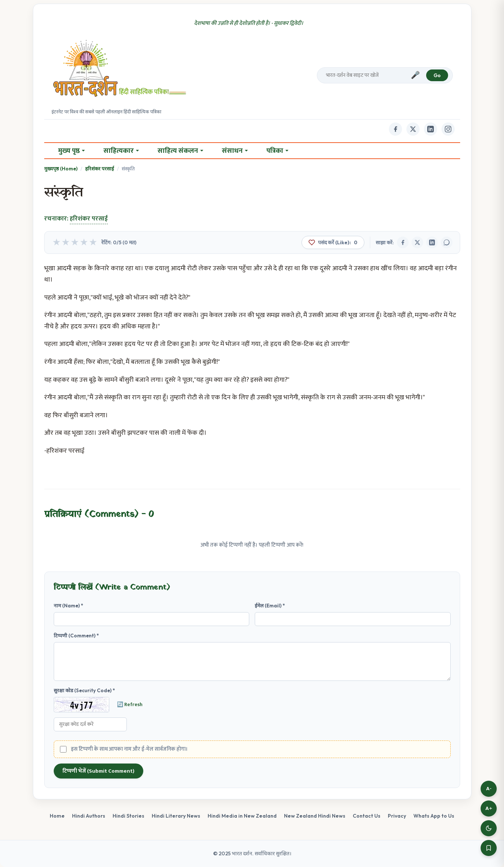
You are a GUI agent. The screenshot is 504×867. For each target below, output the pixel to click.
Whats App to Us (434, 816)
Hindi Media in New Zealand (242, 816)
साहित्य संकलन (180, 151)
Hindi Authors (89, 816)
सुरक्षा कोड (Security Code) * (84, 690)
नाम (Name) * (69, 606)
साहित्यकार (121, 151)
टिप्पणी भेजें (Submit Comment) (98, 771)
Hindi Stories (128, 816)
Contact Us (367, 816)
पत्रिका (277, 151)
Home (57, 816)
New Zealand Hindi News (315, 816)
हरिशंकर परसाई (100, 169)
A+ (489, 808)
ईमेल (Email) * (270, 606)
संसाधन (235, 151)
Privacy (397, 816)
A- (489, 789)
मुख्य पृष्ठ (71, 151)
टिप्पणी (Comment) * (76, 636)
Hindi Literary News (176, 816)
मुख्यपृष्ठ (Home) (61, 169)
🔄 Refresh (130, 705)
